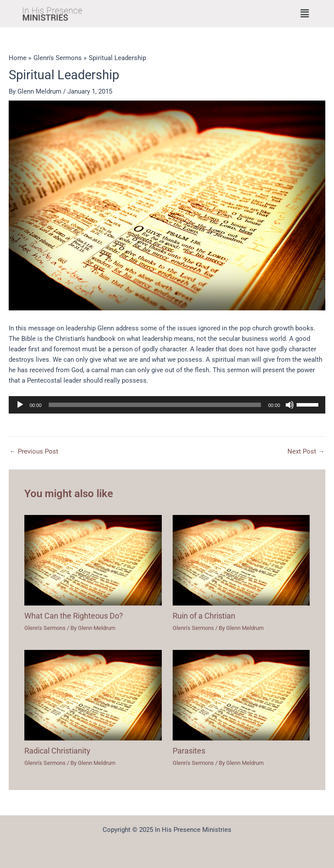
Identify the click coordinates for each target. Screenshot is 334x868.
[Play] (20, 405)
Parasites (189, 751)
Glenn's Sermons (45, 628)
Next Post (306, 452)
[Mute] (290, 405)
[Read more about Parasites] (241, 695)
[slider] (155, 405)
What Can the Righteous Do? (74, 616)
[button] (305, 13)
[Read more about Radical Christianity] (93, 695)
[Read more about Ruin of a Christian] (241, 560)
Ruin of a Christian (204, 616)
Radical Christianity (57, 751)
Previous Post (34, 452)
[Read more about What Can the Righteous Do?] (93, 560)
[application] (167, 405)
